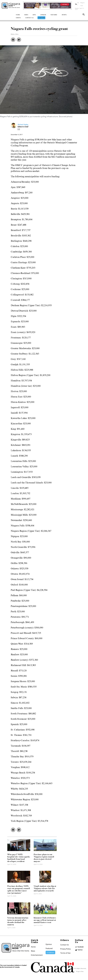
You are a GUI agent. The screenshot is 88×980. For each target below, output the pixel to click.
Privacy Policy (65, 949)
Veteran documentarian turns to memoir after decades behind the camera (18, 921)
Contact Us (65, 945)
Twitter (80, 950)
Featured (49, 948)
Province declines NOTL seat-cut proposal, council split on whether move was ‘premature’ (19, 889)
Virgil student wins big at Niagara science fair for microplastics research (45, 888)
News (33, 951)
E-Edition (50, 952)
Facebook (80, 947)
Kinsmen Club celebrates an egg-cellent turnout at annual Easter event (45, 920)
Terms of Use (65, 953)
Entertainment (37, 955)
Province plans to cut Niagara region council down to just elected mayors (44, 858)
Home (33, 947)
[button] (84, 15)
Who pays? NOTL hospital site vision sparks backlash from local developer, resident (19, 858)
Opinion (49, 944)
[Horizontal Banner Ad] (47, 6)
